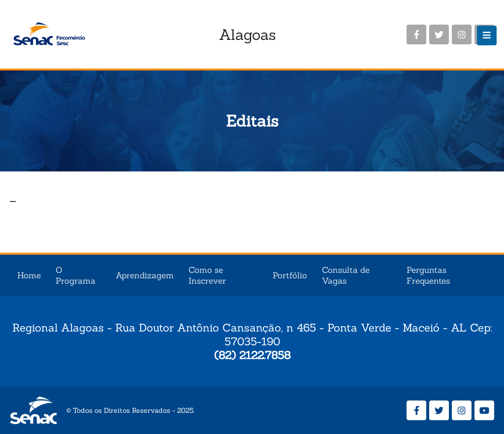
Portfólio (290, 275)
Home (29, 275)
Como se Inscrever (207, 275)
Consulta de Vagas (346, 275)
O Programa (76, 275)
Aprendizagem (145, 275)
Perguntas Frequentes (428, 275)
